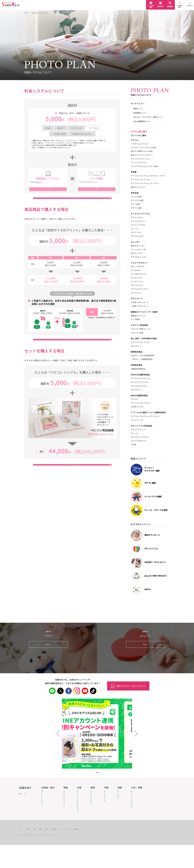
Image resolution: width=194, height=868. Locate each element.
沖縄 (135, 824)
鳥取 (108, 792)
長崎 (135, 801)
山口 (108, 810)
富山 (80, 797)
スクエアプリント (138, 430)
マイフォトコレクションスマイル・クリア (148, 176)
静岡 (80, 824)
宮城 (43, 806)
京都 (93, 797)
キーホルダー (136, 270)
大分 (135, 810)
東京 (65, 815)
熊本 (135, 806)
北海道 (44, 792)
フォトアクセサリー (139, 441)
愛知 (80, 828)
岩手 (43, 801)
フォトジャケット (138, 221)
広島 (108, 806)
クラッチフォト (137, 285)
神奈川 (66, 819)
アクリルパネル (137, 236)
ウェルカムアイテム (139, 386)
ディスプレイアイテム (140, 382)
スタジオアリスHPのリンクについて (110, 852)
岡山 (108, 801)
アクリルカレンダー (139, 257)
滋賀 (93, 792)
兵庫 (93, 806)
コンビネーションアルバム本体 (143, 148)
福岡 (135, 792)
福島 (43, 819)
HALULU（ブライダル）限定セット (148, 117)
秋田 (43, 810)
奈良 (93, 810)
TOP (26, 13)
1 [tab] (94, 773)
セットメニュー (138, 103)
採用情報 (59, 852)
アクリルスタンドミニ (140, 289)
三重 (80, 832)
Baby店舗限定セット (142, 121)
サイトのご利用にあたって (84, 852)
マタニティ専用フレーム (141, 329)
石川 (80, 801)
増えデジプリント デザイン (142, 155)
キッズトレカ (136, 278)
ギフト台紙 (135, 204)
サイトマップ (24, 852)
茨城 (65, 792)
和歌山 (94, 815)
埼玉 (65, 806)
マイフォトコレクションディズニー (145, 183)
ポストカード (136, 346)
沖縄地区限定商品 (138, 369)
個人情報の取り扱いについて (137, 852)
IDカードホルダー (138, 267)
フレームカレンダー (139, 250)
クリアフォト (136, 293)
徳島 (121, 792)
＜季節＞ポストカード (140, 306)
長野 (80, 815)
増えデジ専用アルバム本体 (142, 151)
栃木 (65, 797)
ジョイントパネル (138, 225)
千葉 (65, 810)
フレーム (134, 229)
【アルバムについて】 (140, 144)
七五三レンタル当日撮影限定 (143, 356)
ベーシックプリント (139, 163)
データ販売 (135, 319)
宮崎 (135, 815)
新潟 (80, 792)
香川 (121, 797)
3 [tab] (100, 773)
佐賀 (135, 797)
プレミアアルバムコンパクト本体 (144, 166)
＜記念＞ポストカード (140, 302)
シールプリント (137, 282)
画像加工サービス (138, 316)
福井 (80, 806)
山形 (43, 815)
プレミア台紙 (136, 197)
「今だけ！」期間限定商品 (142, 359)
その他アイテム (137, 407)
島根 (108, 797)
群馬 (65, 801)
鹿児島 (136, 819)
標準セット (138, 109)
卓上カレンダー (137, 253)
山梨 (80, 810)
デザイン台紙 (136, 208)
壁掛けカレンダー (138, 246)
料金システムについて (141, 95)
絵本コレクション (138, 187)
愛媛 (121, 801)
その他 (133, 445)
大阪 (93, 801)
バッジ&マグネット (139, 274)
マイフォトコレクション (141, 180)
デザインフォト (137, 217)
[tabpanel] (97, 734)
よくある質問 (37, 852)
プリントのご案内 (138, 135)
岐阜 (80, 819)
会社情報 (49, 852)
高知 (121, 806)
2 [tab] (97, 773)
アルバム (134, 399)
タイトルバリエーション (141, 159)
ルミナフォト (136, 232)
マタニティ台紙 (137, 333)
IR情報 (69, 852)
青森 (43, 797)
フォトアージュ (137, 420)
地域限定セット (140, 113)
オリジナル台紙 (137, 200)
